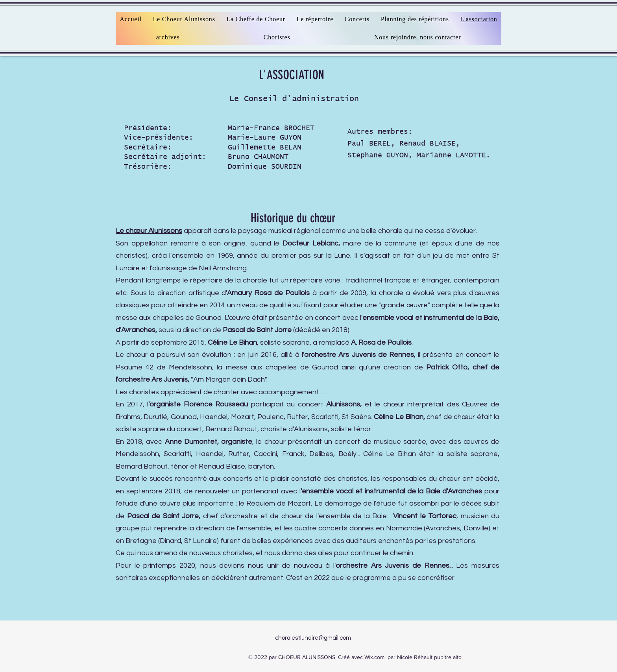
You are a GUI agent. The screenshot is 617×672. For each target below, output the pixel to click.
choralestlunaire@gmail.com (313, 638)
